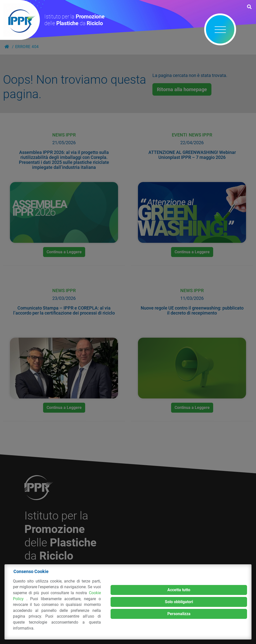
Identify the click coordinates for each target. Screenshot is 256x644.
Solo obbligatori (179, 602)
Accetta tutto (179, 590)
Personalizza (179, 614)
